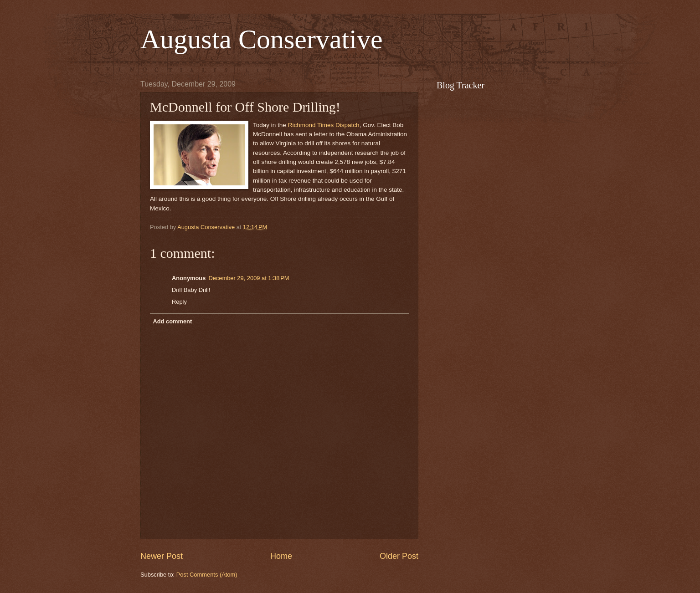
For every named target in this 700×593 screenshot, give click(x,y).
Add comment (172, 321)
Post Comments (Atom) (207, 575)
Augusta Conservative (262, 39)
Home (281, 556)
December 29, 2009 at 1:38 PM (249, 278)
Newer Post (162, 556)
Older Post (399, 556)
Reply (179, 302)
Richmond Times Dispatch (324, 125)
